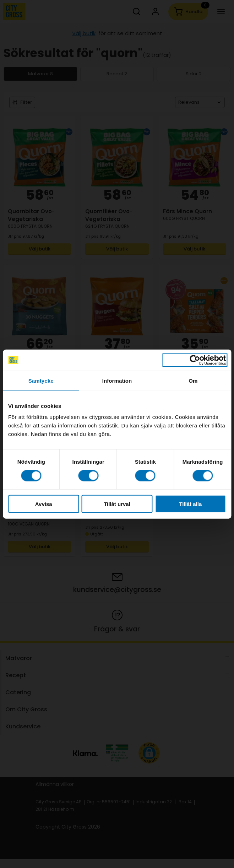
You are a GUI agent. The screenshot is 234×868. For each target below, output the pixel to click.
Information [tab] (117, 380)
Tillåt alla (190, 504)
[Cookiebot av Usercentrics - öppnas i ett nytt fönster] (195, 360)
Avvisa (44, 504)
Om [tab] (193, 380)
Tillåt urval (117, 504)
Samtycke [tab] (41, 380)
